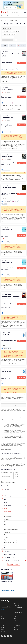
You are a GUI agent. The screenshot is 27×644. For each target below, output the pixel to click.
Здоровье (6, 490)
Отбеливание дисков (9, 34)
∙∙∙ (16, 40)
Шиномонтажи (9, 517)
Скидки (15, 16)
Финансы (3, 627)
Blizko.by (3, 640)
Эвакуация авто (9, 522)
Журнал (20, 16)
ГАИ (5, 545)
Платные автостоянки (11, 542)
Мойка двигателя (8, 40)
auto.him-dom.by (7, 348)
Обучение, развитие (9, 496)
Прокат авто (8, 535)
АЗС (5, 524)
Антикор (7, 519)
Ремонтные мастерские (10, 561)
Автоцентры (8, 532)
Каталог (9, 16)
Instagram (12, 69)
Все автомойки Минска (8, 591)
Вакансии (17, 605)
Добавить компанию (14, 564)
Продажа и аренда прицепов (13, 540)
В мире (15, 624)
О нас (15, 601)
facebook (19, 69)
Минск (2, 618)
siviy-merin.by (6, 103)
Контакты (3, 609)
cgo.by (4, 313)
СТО (6, 514)
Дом (4, 502)
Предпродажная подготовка (11, 31)
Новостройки (18, 612)
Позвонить (22, 63)
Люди (2, 616)
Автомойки (4, 21)
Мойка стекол (7, 28)
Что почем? (4, 622)
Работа (15, 616)
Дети (5, 499)
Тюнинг (7, 537)
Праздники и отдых (9, 548)
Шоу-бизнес (17, 626)
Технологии (4, 631)
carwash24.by (6, 242)
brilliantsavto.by (6, 201)
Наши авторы (18, 608)
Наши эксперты (18, 610)
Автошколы (8, 527)
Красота (5, 493)
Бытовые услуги (8, 557)
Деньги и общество (9, 554)
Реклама (16, 603)
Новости (3, 16)
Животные (6, 505)
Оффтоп (16, 627)
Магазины (6, 551)
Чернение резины (8, 37)
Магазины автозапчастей (12, 530)
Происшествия (17, 622)
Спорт (2, 629)
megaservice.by (6, 132)
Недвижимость (4, 620)
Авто (4, 509)
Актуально (3, 624)
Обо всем (16, 629)
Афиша (2, 626)
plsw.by (4, 69)
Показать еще (14, 405)
